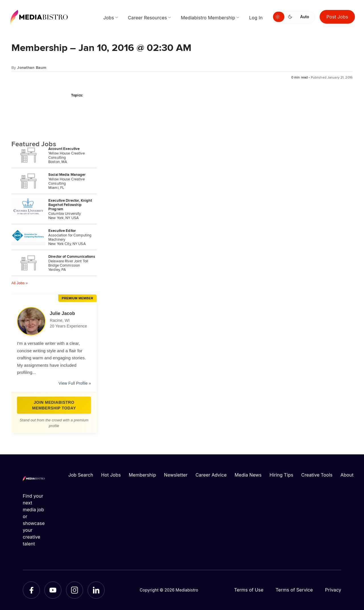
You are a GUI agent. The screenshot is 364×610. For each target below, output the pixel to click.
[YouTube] (53, 590)
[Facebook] (31, 590)
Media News (248, 475)
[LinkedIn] (96, 590)
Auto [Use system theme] (305, 17)
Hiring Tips (281, 475)
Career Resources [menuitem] (147, 18)
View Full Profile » (75, 383)
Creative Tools (317, 475)
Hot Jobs (111, 475)
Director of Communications (72, 256)
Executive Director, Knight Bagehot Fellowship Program (70, 205)
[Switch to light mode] (279, 17)
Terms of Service (294, 590)
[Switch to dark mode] (291, 17)
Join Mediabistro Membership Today (54, 405)
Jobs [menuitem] (109, 18)
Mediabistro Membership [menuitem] (208, 18)
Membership (142, 475)
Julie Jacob (62, 313)
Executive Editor (62, 231)
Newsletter (176, 475)
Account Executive (64, 149)
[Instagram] (75, 590)
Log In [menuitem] (256, 18)
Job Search (81, 475)
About (347, 475)
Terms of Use (249, 590)
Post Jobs (337, 17)
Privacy (333, 590)
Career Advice (211, 475)
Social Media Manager (67, 175)
